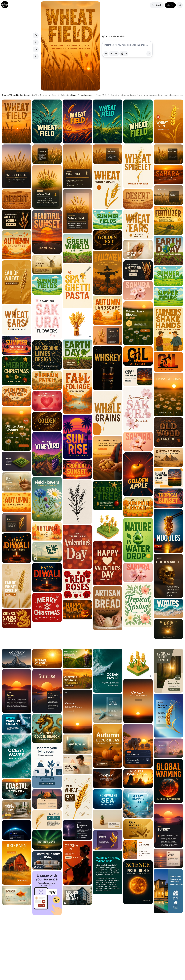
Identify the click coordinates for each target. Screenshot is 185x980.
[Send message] (149, 54)
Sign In (170, 5)
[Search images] (157, 5)
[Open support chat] (180, 5)
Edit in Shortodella (114, 36)
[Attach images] (106, 54)
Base (74, 95)
